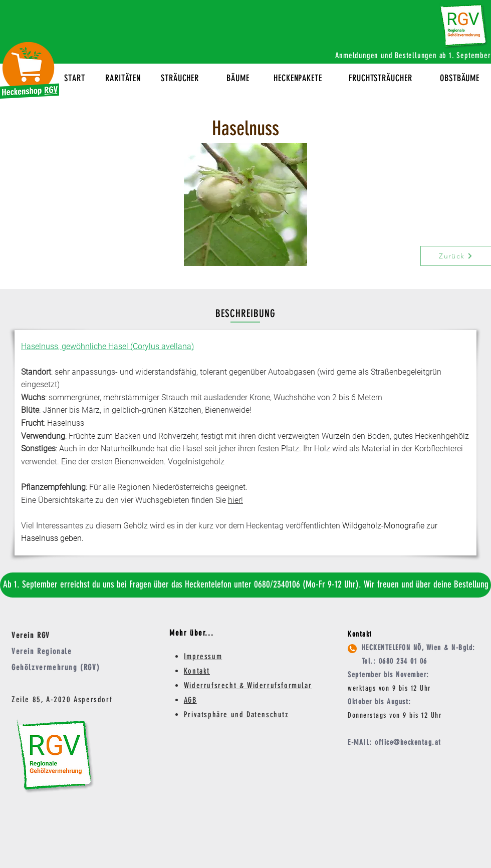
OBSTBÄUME (460, 78)
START (75, 78)
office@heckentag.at (408, 742)
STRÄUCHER (180, 78)
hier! (235, 500)
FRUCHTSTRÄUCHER (381, 78)
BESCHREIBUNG (246, 313)
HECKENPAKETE (298, 78)
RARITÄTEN (123, 78)
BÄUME (238, 78)
